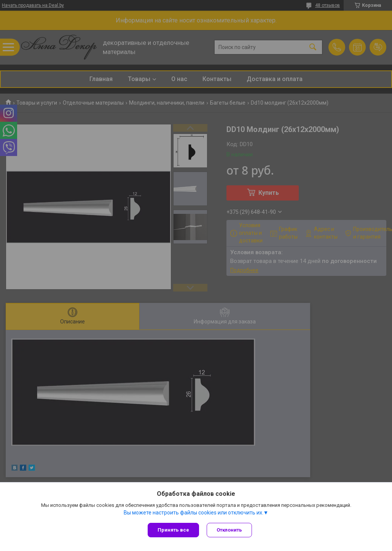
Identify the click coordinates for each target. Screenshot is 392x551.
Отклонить (229, 530)
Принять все (173, 530)
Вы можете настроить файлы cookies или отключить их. (194, 513)
